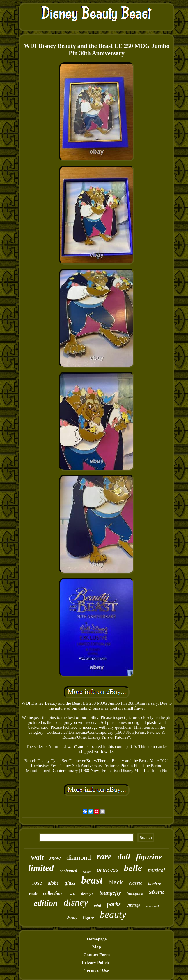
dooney (72, 918)
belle (133, 868)
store (157, 892)
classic (136, 883)
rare (104, 856)
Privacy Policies (96, 963)
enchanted (68, 871)
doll (124, 857)
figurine (149, 857)
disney (76, 902)
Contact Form (97, 955)
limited (41, 868)
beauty (113, 915)
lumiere (155, 884)
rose (37, 883)
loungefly (110, 893)
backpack (135, 893)
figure (88, 918)
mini (98, 905)
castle (33, 894)
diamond (79, 857)
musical (156, 870)
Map (97, 947)
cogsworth (153, 906)
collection (53, 893)
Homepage (97, 939)
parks (114, 904)
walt (37, 857)
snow (55, 858)
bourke (87, 872)
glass (70, 883)
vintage (133, 905)
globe (53, 883)
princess (107, 869)
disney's (87, 894)
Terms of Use (97, 970)
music (72, 894)
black (116, 882)
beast (92, 880)
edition (46, 903)
